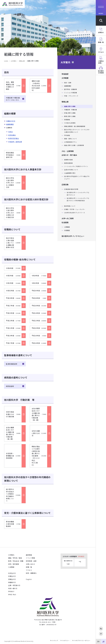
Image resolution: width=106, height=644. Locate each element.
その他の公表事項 (70, 123)
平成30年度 (39, 291)
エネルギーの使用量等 (74, 556)
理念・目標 (68, 83)
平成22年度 (39, 321)
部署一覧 (29, 567)
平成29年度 (14, 298)
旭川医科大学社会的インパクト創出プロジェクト (77, 178)
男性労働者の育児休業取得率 (14, 524)
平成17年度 (14, 343)
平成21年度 (14, 328)
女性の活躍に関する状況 (39, 433)
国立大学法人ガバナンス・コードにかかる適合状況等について (77, 131)
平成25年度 (14, 313)
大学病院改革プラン (70, 142)
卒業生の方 (12, 576)
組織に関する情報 (70, 106)
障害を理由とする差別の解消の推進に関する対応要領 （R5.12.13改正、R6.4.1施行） (39, 456)
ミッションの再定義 (70, 93)
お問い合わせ (30, 564)
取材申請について (70, 206)
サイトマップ (54, 641)
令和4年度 (39, 276)
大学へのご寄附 (68, 218)
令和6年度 (14, 268)
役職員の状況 (11, 121)
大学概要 (65, 78)
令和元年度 (14, 291)
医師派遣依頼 (68, 163)
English (29, 579)
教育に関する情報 (70, 116)
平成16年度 (39, 343)
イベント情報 (30, 558)
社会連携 (65, 222)
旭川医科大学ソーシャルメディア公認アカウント (78, 194)
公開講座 (67, 227)
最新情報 (29, 555)
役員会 (11, 132)
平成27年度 (14, 306)
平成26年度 (39, 306)
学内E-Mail (12, 594)
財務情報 (67, 120)
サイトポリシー (65, 641)
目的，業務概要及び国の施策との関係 (14, 86)
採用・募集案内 (31, 573)
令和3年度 (14, 283)
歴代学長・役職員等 (70, 89)
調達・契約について (70, 139)
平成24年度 (39, 313)
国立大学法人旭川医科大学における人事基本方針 (14, 183)
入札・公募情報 (68, 151)
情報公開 (22, 61)
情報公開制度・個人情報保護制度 (75, 126)
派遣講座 (67, 230)
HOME (6, 61)
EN (98, 641)
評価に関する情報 (70, 113)
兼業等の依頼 (68, 160)
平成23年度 (14, 321)
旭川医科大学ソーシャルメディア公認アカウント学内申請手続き (78, 199)
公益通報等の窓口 (70, 173)
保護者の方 (12, 582)
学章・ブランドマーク (71, 96)
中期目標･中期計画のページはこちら (13, 99)
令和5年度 (14, 276)
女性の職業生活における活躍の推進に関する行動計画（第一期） (39, 414)
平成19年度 (14, 336)
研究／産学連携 (14, 564)
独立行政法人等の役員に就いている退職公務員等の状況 (14, 243)
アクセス (29, 570)
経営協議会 (12, 135)
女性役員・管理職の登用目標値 (14, 456)
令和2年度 (39, 283)
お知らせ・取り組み (69, 155)
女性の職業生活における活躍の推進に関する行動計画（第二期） (14, 433)
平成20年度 (39, 328)
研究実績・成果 (31, 561)
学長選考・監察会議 (15, 142)
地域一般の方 (13, 588)
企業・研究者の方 (14, 585)
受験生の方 (12, 579)
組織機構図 (10, 124)
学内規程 (67, 135)
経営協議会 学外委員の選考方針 (14, 155)
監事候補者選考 (12, 364)
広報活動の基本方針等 (71, 189)
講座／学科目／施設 (15, 558)
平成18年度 (39, 336)
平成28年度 (39, 298)
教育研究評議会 (14, 138)
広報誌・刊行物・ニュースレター (75, 209)
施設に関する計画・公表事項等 (74, 145)
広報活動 (65, 184)
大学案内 (14, 61)
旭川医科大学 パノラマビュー (73, 236)
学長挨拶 (65, 74)
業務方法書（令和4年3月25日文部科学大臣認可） (39, 86)
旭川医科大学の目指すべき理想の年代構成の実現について (14, 495)
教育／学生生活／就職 (16, 561)
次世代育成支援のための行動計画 (14, 414)
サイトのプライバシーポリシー (81, 641)
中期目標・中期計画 (70, 110)
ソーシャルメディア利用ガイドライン (76, 166)
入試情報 (11, 567)
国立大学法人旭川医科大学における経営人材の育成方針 (14, 213)
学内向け (11, 591)
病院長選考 (10, 386)
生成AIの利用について (71, 170)
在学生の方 (12, 573)
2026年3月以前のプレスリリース (75, 213)
